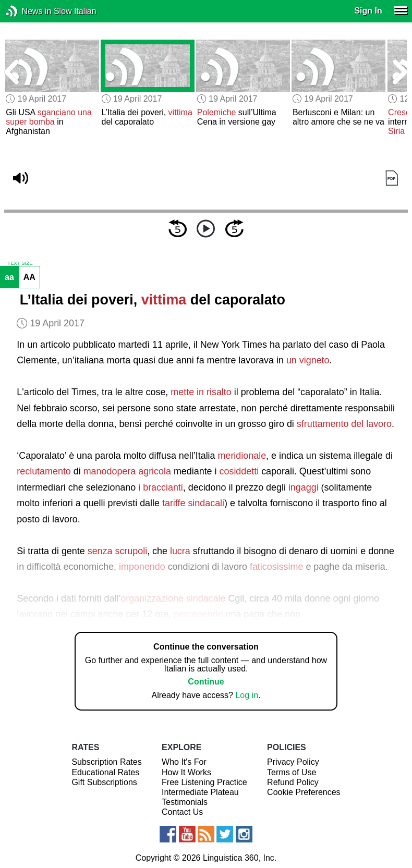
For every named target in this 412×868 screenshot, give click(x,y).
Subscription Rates (106, 762)
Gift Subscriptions (104, 782)
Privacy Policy (293, 762)
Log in (247, 695)
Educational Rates (105, 772)
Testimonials (185, 802)
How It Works (186, 772)
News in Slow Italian (27, 11)
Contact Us (182, 812)
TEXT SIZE (20, 263)
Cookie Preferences (304, 792)
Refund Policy (293, 782)
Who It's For (184, 762)
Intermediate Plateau (200, 792)
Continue (206, 682)
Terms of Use (292, 772)
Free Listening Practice (204, 782)
